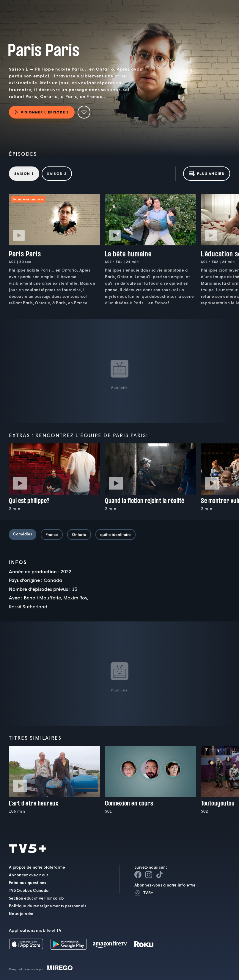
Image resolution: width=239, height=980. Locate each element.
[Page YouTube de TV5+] (159, 875)
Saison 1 (24, 173)
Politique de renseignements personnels (48, 906)
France (52, 535)
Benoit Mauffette (42, 597)
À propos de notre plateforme (37, 867)
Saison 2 (57, 173)
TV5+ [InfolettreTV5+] (148, 893)
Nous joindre (21, 914)
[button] (120, 16)
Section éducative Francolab (36, 898)
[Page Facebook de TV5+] (138, 875)
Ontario (79, 535)
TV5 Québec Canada (29, 890)
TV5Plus (21, 16)
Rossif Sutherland (28, 606)
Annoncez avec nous (29, 875)
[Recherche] (223, 16)
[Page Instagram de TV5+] (149, 875)
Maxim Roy (75, 597)
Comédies (23, 534)
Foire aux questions (28, 883)
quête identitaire (115, 535)
